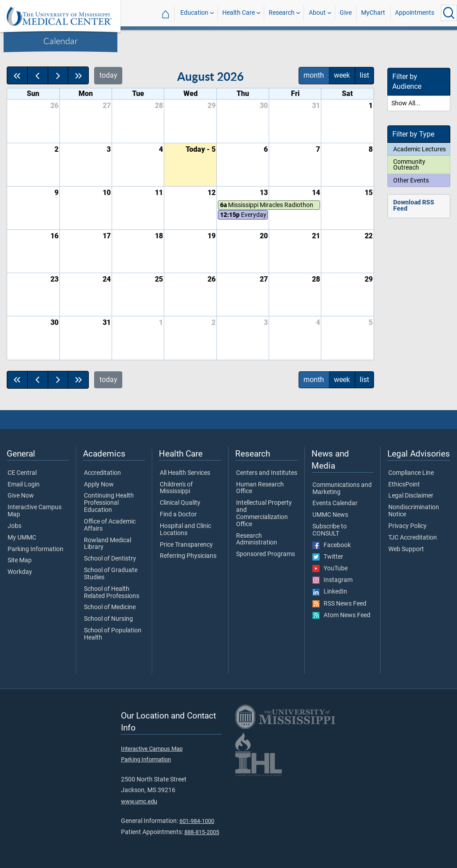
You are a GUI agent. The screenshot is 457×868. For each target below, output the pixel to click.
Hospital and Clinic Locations (185, 530)
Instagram (332, 580)
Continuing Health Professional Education (109, 503)
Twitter (328, 557)
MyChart (373, 13)
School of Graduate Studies (111, 574)
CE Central (22, 473)
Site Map (20, 561)
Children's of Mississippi (176, 488)
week (342, 75)
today (108, 75)
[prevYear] (17, 75)
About (317, 13)
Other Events (411, 180)
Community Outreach (409, 165)
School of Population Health (113, 634)
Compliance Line (411, 473)
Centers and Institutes (267, 473)
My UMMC (22, 538)
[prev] (38, 75)
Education (194, 13)
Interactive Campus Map (35, 511)
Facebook (332, 545)
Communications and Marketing (342, 489)
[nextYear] (78, 75)
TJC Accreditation (413, 538)
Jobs (15, 526)
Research (282, 13)
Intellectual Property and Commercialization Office (264, 513)
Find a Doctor (178, 515)
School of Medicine (110, 607)
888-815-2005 (202, 832)
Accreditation (102, 473)
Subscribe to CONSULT (330, 530)
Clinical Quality (180, 503)
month (314, 75)
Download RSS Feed (414, 206)
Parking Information (35, 549)
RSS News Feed (339, 604)
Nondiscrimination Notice (414, 511)
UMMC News (330, 515)
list (364, 75)
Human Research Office (260, 488)
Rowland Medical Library (108, 544)
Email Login (24, 485)
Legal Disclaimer (411, 496)
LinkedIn (330, 592)
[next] (58, 75)
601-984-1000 (197, 821)
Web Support (406, 549)
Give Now (21, 496)
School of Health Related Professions (112, 593)
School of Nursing (108, 619)
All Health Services (185, 473)
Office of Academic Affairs (110, 525)
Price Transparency (186, 545)
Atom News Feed (341, 615)
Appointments (415, 13)
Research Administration (257, 540)
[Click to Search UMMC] (449, 13)
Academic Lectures (420, 149)
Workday (20, 572)
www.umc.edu (139, 801)
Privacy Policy (407, 526)
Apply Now (99, 485)
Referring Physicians (188, 556)
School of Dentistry (110, 559)
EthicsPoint (404, 485)
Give (346, 13)
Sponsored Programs (266, 554)
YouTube (330, 569)
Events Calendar (335, 503)
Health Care (239, 13)
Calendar (60, 41)
